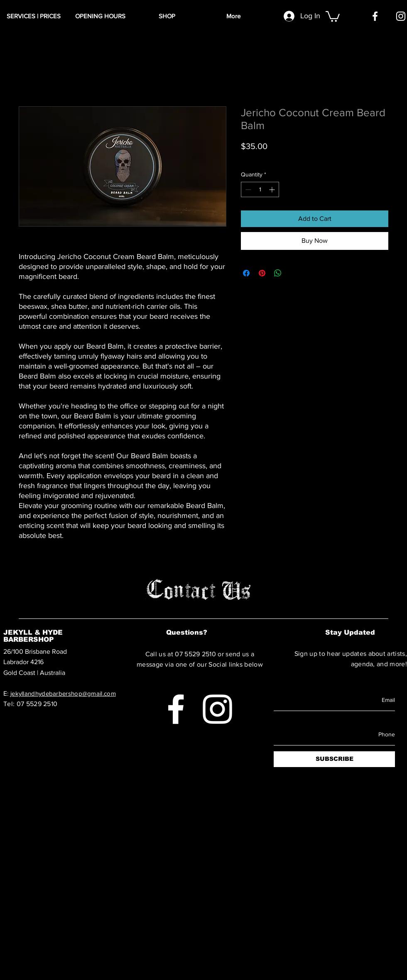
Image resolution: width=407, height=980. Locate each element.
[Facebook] (375, 16)
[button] (333, 16)
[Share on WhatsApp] (278, 273)
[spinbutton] (260, 189)
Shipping (291, 158)
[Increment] (273, 189)
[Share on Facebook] (246, 273)
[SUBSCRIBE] (334, 759)
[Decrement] (247, 189)
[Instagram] (401, 16)
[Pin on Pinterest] (262, 273)
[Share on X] (294, 273)
